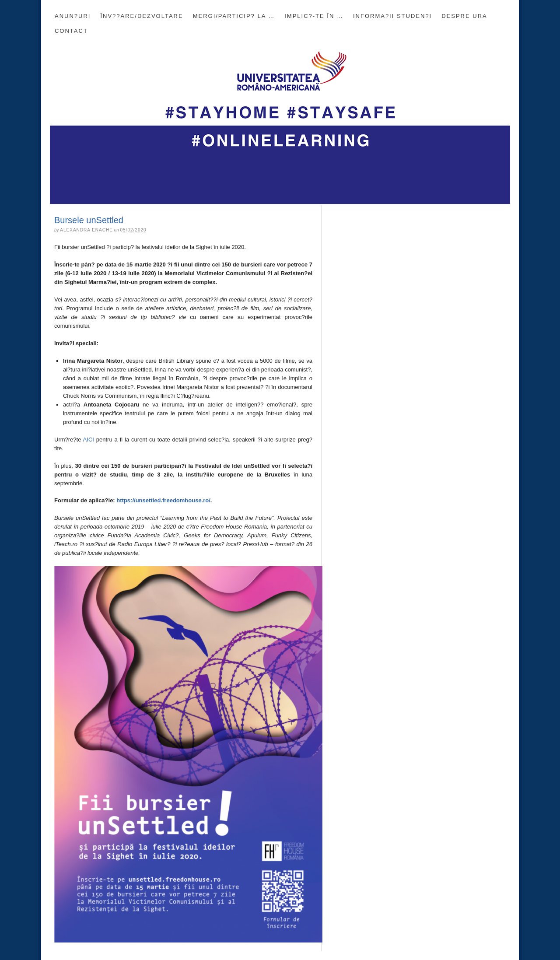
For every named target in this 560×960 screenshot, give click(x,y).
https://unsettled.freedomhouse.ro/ (163, 500)
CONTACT (71, 31)
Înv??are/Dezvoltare (142, 16)
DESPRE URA (464, 16)
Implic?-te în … (314, 16)
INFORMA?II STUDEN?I (392, 16)
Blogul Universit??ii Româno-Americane (280, 121)
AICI (89, 440)
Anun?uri (73, 16)
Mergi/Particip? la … (234, 16)
